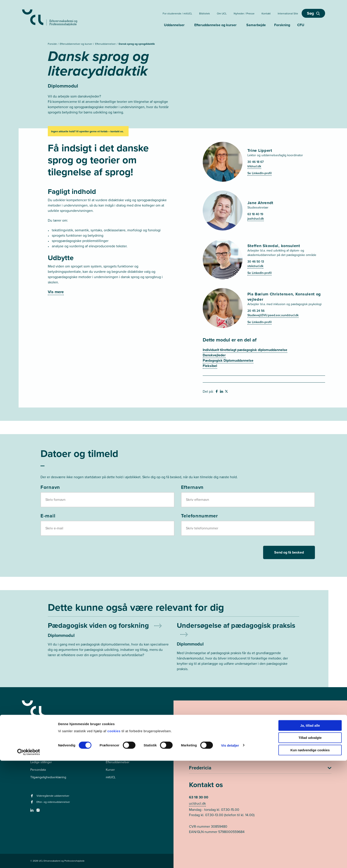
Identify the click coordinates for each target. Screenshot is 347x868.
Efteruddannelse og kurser (215, 25)
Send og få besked (289, 552)
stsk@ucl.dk (255, 266)
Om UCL (222, 14)
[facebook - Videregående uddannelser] (32, 797)
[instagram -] (39, 812)
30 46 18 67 (255, 162)
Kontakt (266, 14)
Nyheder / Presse (244, 14)
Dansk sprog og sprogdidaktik (137, 44)
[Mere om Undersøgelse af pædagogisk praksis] (238, 652)
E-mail (48, 516)
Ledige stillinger (41, 762)
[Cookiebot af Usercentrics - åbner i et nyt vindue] (29, 859)
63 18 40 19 (255, 214)
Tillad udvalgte (310, 845)
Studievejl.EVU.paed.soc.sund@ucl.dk (273, 315)
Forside (53, 44)
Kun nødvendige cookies (310, 857)
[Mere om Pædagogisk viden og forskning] (109, 641)
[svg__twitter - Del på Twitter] (227, 392)
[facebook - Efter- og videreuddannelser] (32, 803)
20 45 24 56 (256, 311)
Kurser (110, 770)
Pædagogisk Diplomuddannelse (228, 360)
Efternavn (192, 487)
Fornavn (50, 487)
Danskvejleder (214, 355)
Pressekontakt (40, 755)
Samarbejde (256, 25)
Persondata (38, 770)
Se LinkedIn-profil (259, 173)
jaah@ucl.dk (256, 218)
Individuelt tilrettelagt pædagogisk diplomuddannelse (245, 350)
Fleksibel (210, 366)
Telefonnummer (200, 516)
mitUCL (111, 777)
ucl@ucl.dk (197, 803)
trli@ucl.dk (254, 166)
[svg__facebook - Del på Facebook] (217, 392)
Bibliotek (204, 14)
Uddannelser (174, 25)
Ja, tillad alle (310, 833)
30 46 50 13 (256, 261)
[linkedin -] (32, 812)
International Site (288, 14)
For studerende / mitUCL (177, 14)
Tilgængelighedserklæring (48, 777)
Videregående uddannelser (125, 755)
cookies (114, 838)
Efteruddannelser (106, 44)
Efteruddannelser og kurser (76, 44)
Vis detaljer (230, 853)
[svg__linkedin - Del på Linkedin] (222, 392)
